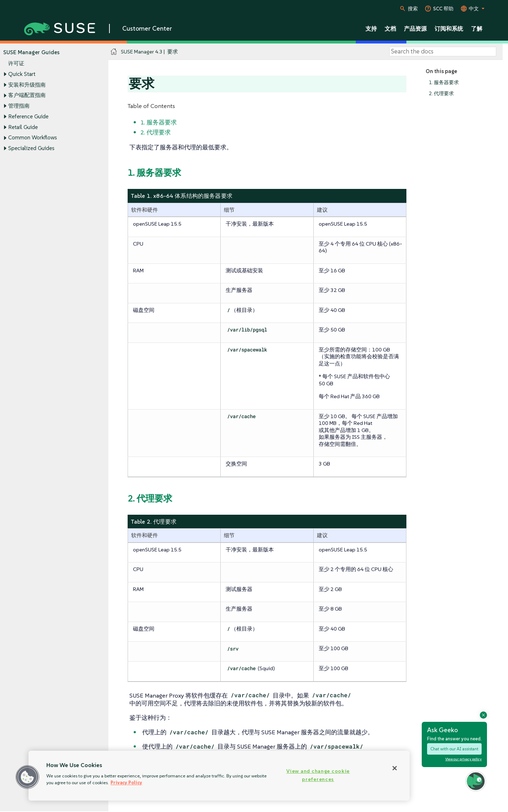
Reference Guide (28, 116)
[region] (219, 776)
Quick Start (22, 74)
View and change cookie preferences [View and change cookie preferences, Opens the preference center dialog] (318, 775)
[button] (27, 777)
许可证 (16, 64)
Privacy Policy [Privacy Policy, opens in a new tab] (126, 783)
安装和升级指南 (27, 85)
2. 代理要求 (441, 94)
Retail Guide (23, 127)
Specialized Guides (31, 148)
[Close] (395, 768)
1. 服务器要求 (444, 83)
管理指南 (19, 106)
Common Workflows (33, 138)
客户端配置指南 (27, 95)
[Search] (443, 52)
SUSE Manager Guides (31, 52)
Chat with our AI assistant (454, 749)
